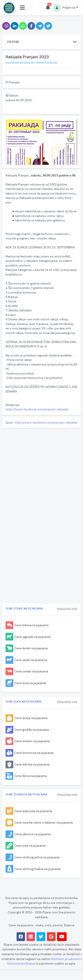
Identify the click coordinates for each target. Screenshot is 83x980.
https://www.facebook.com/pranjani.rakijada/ (37, 409)
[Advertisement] (41, 471)
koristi (24, 944)
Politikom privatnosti (66, 959)
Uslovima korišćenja (22, 963)
